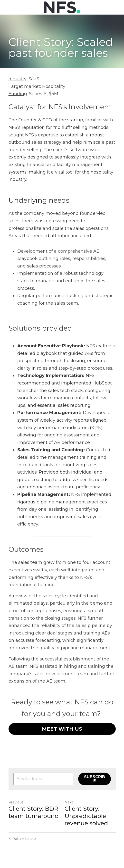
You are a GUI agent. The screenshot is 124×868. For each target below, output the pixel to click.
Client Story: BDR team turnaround (34, 812)
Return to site (22, 839)
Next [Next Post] (69, 802)
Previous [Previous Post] (16, 802)
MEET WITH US (62, 729)
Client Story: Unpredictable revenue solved (86, 816)
